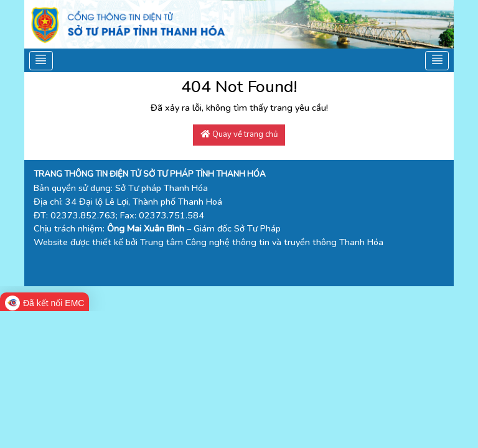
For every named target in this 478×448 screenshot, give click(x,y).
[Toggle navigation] (41, 60)
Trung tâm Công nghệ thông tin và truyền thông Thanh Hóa (262, 242)
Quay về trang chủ (239, 134)
